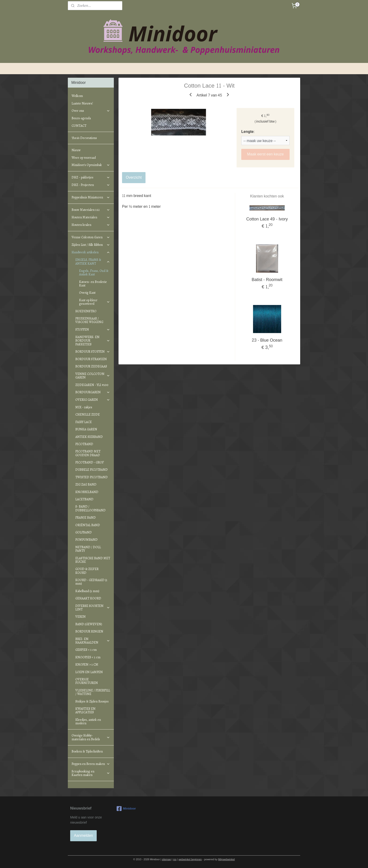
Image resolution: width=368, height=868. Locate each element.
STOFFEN (93, 330)
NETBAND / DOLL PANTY (88, 549)
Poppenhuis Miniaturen (91, 197)
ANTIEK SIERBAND (89, 437)
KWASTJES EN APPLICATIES (85, 710)
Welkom (77, 96)
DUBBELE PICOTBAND (92, 470)
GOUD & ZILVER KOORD (87, 571)
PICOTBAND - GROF (90, 462)
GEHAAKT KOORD (88, 598)
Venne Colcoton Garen (91, 237)
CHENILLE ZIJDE (88, 415)
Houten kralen (91, 225)
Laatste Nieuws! (82, 103)
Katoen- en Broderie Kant (93, 284)
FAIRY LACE (84, 422)
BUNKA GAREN (86, 429)
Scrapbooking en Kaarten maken (91, 773)
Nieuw (76, 150)
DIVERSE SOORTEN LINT (93, 608)
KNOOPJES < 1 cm (88, 657)
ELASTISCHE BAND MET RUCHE (93, 560)
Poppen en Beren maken (91, 764)
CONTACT (79, 126)
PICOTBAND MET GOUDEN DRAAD (88, 453)
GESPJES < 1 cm (86, 650)
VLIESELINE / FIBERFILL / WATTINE (93, 692)
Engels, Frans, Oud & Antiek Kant (94, 273)
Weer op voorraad (84, 158)
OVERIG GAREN (93, 400)
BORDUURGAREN (93, 392)
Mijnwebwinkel (227, 859)
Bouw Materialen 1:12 (91, 210)
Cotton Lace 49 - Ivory (267, 219)
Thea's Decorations (84, 138)
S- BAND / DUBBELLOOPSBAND (90, 508)
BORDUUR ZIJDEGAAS (91, 366)
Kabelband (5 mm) (87, 591)
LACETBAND (84, 499)
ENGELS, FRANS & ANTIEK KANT (93, 262)
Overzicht (134, 177)
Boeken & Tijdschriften (87, 751)
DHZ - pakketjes (91, 177)
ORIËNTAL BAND (88, 525)
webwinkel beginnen (190, 859)
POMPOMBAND (86, 540)
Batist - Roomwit (267, 280)
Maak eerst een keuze (265, 154)
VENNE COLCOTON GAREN (93, 376)
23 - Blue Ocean (267, 340)
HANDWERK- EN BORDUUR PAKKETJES (93, 341)
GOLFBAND (84, 532)
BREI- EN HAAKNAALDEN (93, 641)
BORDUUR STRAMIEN (91, 359)
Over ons (91, 111)
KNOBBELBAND (87, 492)
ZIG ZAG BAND (86, 484)
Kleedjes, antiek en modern (88, 721)
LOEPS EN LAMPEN (89, 672)
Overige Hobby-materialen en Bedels (91, 737)
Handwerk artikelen (91, 252)
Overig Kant (87, 293)
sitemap (167, 859)
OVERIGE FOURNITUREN (87, 681)
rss (175, 859)
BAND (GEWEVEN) (89, 624)
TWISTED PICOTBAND (92, 477)
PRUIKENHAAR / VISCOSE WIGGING (89, 320)
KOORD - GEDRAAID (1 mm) (91, 582)
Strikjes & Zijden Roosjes (92, 701)
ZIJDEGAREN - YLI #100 (92, 385)
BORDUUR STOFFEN (93, 352)
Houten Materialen (91, 217)
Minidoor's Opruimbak (91, 165)
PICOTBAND (84, 444)
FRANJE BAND (86, 518)
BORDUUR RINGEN (89, 631)
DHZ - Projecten (91, 185)
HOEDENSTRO (86, 311)
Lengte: (248, 132)
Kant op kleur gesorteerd (95, 302)
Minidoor (126, 809)
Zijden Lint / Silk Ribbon (91, 245)
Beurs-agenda (81, 118)
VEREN (80, 617)
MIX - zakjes (84, 407)
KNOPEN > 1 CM (87, 665)
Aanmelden (83, 835)
